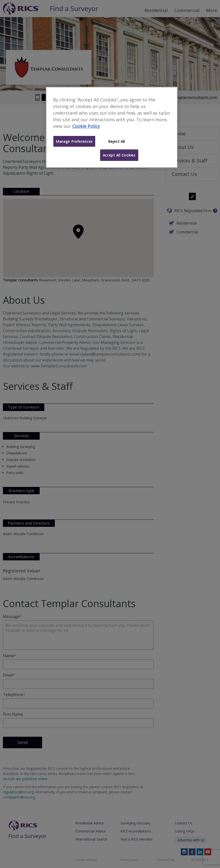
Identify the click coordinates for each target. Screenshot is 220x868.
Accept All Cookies (119, 155)
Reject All (116, 141)
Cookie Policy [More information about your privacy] (86, 126)
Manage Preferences (74, 141)
